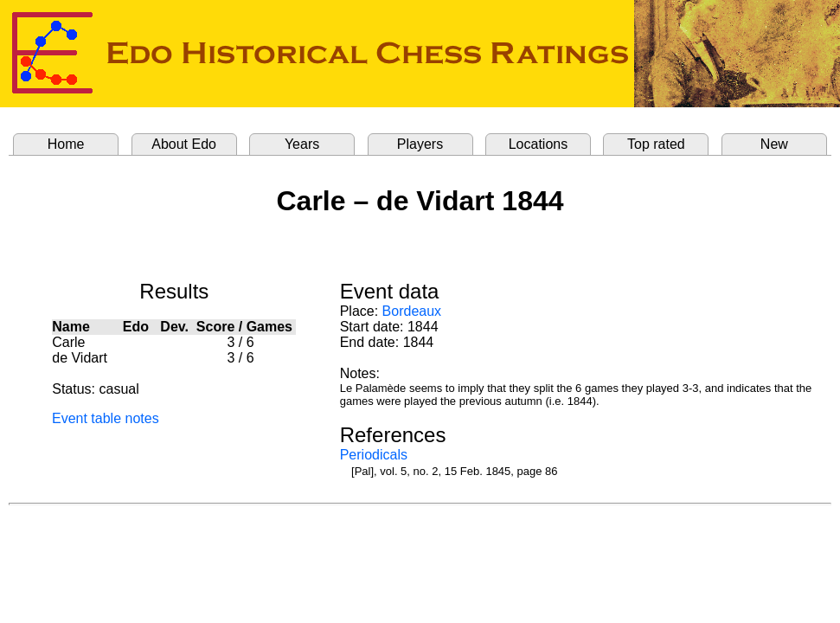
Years (302, 144)
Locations (539, 144)
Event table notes (106, 418)
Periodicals (374, 455)
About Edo (184, 144)
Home (66, 144)
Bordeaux (412, 311)
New (774, 144)
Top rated (656, 144)
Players (420, 144)
